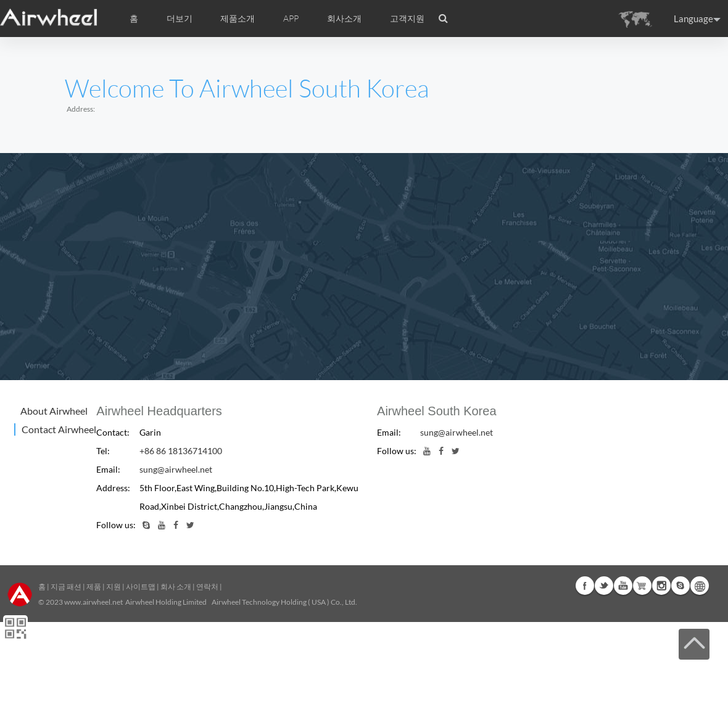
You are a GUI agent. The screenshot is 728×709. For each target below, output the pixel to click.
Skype (680, 586)
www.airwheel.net (93, 602)
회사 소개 (176, 587)
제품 (94, 587)
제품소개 (238, 19)
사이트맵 (141, 587)
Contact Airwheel (59, 429)
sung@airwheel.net (176, 469)
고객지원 (407, 19)
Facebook (585, 586)
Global (700, 586)
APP (291, 19)
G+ (642, 586)
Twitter (604, 586)
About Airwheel (54, 411)
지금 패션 (66, 587)
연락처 (207, 587)
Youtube (623, 586)
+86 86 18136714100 (181, 451)
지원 (114, 587)
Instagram (661, 586)
